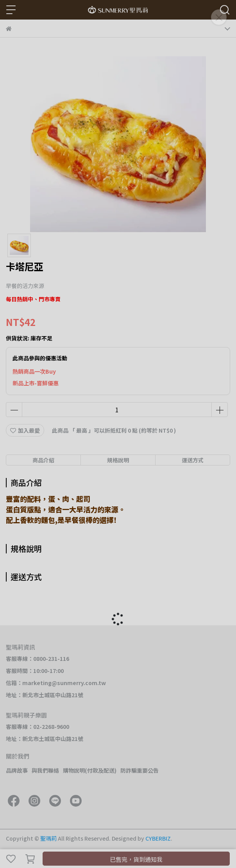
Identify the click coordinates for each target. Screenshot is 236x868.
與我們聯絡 (45, 770)
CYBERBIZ (158, 838)
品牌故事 (17, 770)
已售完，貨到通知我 (136, 859)
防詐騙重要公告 (139, 770)
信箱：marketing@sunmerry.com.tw (56, 683)
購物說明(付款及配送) (90, 770)
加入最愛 (25, 430)
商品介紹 (43, 460)
